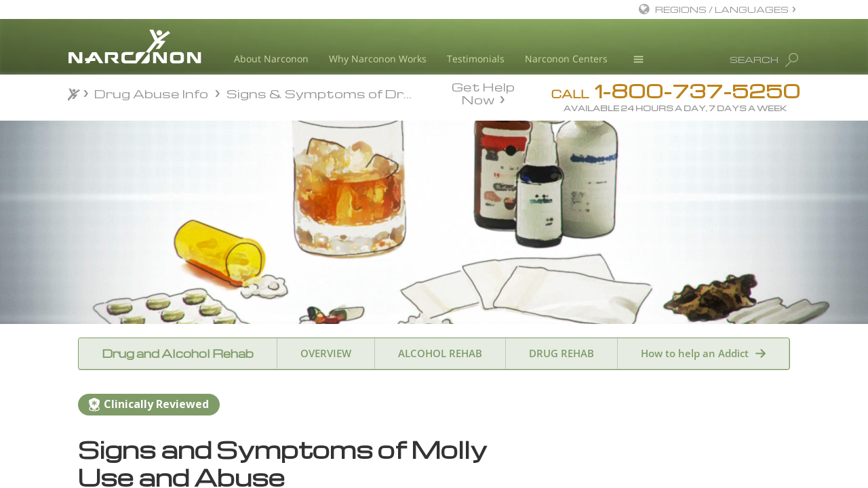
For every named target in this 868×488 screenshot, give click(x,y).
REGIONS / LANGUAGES (722, 9)
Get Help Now (483, 92)
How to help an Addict (695, 353)
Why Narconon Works (378, 59)
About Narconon (271, 59)
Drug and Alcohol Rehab (178, 353)
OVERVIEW (326, 353)
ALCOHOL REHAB (440, 353)
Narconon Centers (566, 59)
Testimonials (476, 59)
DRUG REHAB (561, 353)
